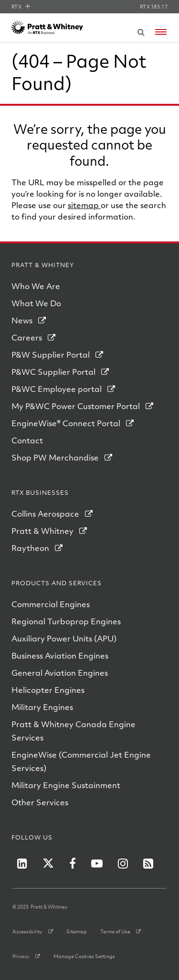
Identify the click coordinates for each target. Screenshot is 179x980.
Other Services (40, 802)
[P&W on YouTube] (97, 863)
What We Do (36, 303)
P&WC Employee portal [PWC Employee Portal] (57, 389)
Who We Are (36, 286)
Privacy (21, 956)
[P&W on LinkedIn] (22, 863)
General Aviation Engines (60, 673)
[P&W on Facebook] (73, 863)
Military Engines (42, 707)
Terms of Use (115, 931)
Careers (27, 337)
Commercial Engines (51, 604)
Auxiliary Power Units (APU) (64, 638)
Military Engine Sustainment (66, 785)
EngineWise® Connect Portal (66, 423)
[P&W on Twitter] (48, 863)
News (22, 320)
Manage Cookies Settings (84, 956)
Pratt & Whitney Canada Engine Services (74, 731)
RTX (21, 7)
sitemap (84, 205)
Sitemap (77, 931)
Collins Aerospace (45, 514)
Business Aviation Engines (60, 655)
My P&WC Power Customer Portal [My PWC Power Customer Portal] (76, 406)
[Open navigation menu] (161, 32)
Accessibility (27, 931)
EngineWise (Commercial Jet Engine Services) (81, 761)
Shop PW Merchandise (55, 457)
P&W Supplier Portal (51, 355)
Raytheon (30, 548)
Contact (27, 440)
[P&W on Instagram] (123, 863)
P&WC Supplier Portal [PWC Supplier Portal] (53, 372)
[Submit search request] (141, 30)
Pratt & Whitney (42, 531)
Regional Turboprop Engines (66, 621)
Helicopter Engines (48, 690)
